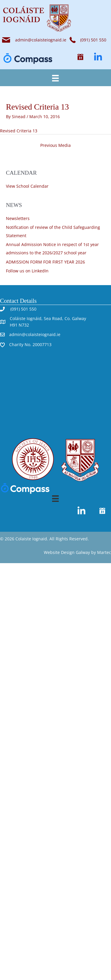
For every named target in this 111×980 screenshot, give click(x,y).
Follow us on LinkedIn (27, 271)
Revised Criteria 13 (19, 131)
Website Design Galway (67, 552)
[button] (80, 57)
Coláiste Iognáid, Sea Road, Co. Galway (48, 318)
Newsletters (18, 218)
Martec (104, 552)
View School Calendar (27, 186)
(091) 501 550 (23, 309)
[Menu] (55, 78)
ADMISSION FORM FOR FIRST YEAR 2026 (45, 262)
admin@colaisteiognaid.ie (41, 40)
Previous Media (55, 145)
